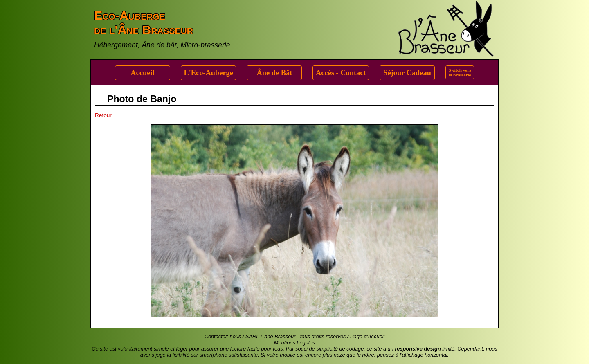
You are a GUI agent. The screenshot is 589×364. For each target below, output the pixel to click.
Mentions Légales (294, 343)
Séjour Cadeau (407, 73)
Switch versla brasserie (460, 72)
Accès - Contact (341, 73)
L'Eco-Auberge (208, 73)
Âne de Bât (275, 73)
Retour (103, 115)
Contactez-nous (223, 336)
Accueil (142, 73)
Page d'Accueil (367, 336)
